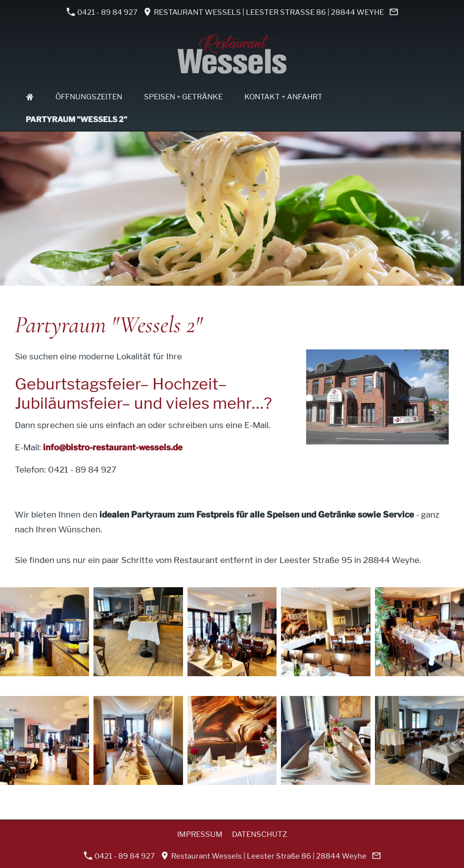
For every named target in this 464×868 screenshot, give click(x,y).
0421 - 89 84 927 (102, 12)
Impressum (200, 834)
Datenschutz (259, 834)
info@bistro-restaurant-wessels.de (113, 447)
